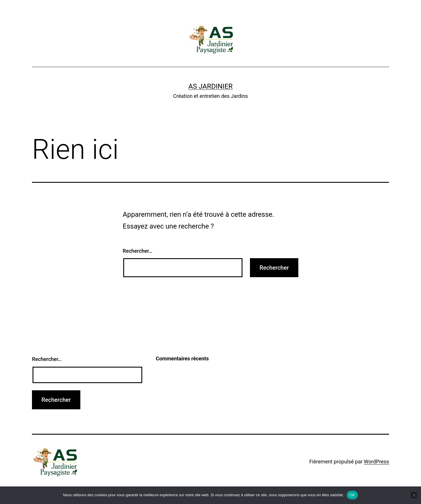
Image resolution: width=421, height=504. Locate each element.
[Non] (414, 495)
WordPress (377, 462)
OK (352, 495)
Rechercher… (138, 251)
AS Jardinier (210, 86)
